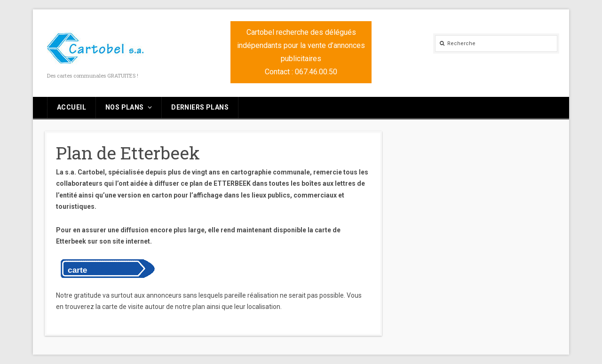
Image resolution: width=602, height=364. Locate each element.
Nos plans (125, 107)
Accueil (71, 107)
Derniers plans (200, 107)
